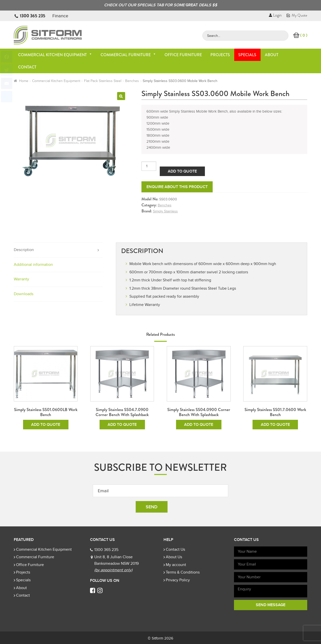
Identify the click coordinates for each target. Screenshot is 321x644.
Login (275, 15)
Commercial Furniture (128, 55)
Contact (27, 67)
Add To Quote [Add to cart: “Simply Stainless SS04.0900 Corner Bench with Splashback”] (199, 425)
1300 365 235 (33, 16)
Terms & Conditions (183, 572)
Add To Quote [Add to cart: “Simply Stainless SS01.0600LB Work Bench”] (46, 425)
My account (176, 565)
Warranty (21, 279)
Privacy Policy (178, 580)
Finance (60, 16)
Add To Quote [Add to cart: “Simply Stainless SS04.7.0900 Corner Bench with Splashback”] (122, 425)
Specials (247, 55)
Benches (132, 81)
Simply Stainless (165, 211)
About (272, 55)
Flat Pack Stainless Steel (103, 81)
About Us (174, 557)
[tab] (58, 250)
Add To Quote (182, 171)
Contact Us (175, 549)
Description (24, 250)
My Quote (297, 15)
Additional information (33, 265)
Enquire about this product (177, 187)
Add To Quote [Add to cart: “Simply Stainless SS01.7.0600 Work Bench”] (275, 425)
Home (24, 81)
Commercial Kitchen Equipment (55, 55)
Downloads (24, 294)
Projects (220, 55)
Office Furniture (183, 55)
